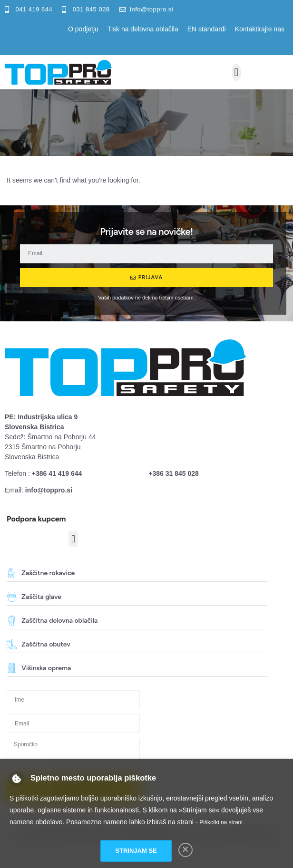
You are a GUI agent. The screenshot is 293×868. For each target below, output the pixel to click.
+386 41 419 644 (57, 473)
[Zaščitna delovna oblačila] (12, 621)
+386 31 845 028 (174, 473)
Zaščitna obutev (46, 644)
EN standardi (207, 29)
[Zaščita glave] (12, 597)
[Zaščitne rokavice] (12, 573)
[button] (237, 72)
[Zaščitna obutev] (12, 644)
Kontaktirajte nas (260, 29)
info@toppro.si (49, 490)
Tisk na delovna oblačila (143, 29)
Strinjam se (136, 851)
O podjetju (83, 29)
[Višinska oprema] (12, 668)
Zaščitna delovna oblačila (59, 621)
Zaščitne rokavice (48, 573)
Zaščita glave (41, 597)
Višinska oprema (46, 668)
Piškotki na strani (221, 822)
